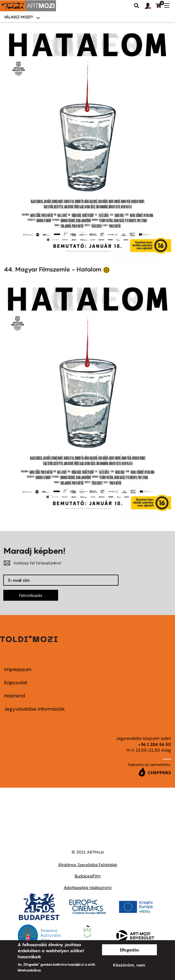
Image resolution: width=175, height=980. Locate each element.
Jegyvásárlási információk (35, 709)
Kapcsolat (16, 683)
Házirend (15, 696)
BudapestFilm (88, 876)
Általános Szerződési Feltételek (88, 865)
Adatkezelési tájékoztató (88, 887)
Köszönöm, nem (129, 965)
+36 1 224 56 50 (155, 744)
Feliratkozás (31, 595)
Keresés (137, 6)
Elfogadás (129, 950)
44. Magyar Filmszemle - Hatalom (53, 269)
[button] (150, 6)
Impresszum (18, 669)
